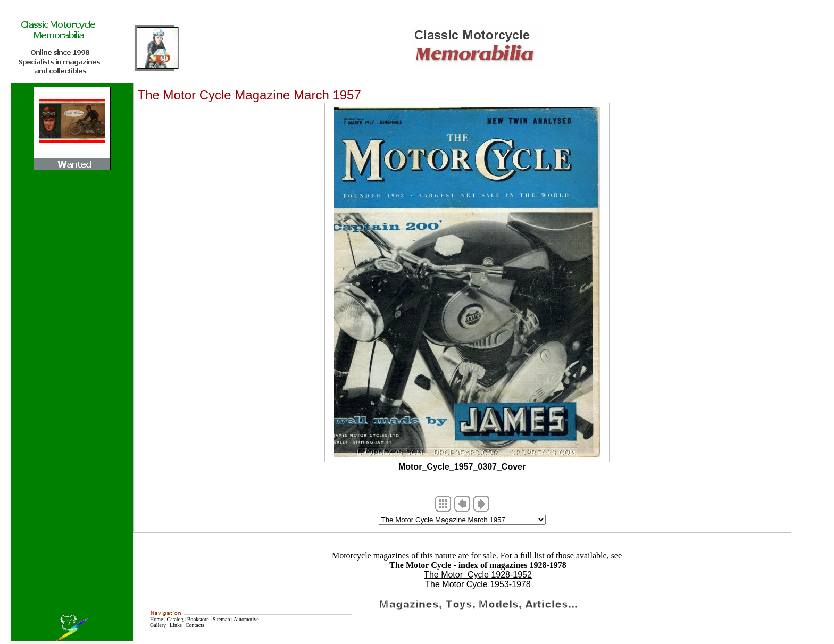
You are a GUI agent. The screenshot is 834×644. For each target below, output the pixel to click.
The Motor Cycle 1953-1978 (478, 584)
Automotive (246, 619)
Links (176, 625)
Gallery (158, 625)
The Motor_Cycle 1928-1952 (478, 575)
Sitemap (222, 619)
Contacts (195, 625)
